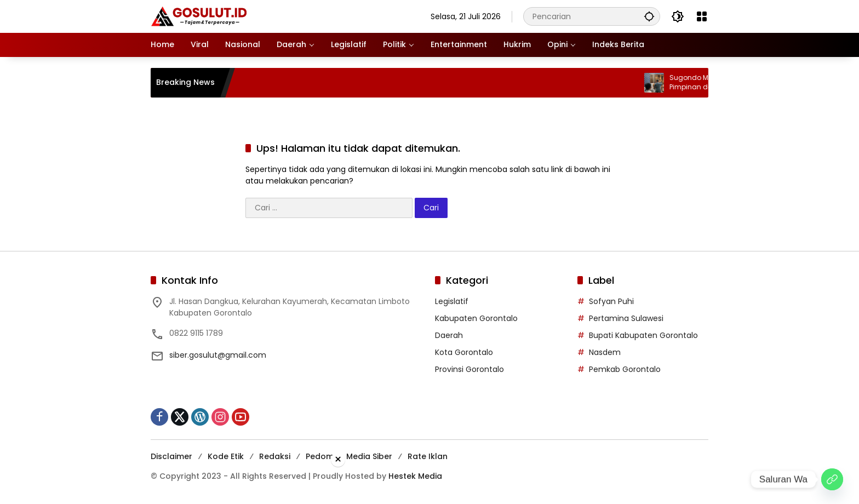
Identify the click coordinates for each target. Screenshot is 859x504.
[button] (649, 16)
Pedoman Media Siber (349, 456)
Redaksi (275, 456)
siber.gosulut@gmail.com (218, 355)
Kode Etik (226, 456)
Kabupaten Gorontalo (476, 318)
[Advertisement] (429, 484)
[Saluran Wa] (832, 479)
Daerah (449, 335)
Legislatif (452, 301)
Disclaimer (171, 456)
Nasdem (605, 352)
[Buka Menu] (702, 16)
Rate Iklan (428, 456)
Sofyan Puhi (611, 301)
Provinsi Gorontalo (469, 369)
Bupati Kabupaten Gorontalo (643, 335)
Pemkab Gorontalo (625, 369)
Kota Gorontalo (464, 352)
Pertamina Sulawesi (626, 318)
